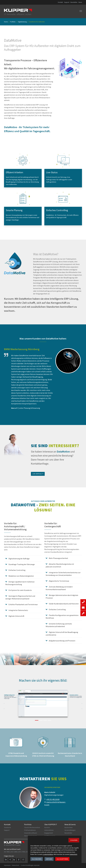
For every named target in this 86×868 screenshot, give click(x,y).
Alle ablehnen (37, 859)
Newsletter (74, 2)
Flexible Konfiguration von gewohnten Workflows (62, 617)
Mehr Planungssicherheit (58, 558)
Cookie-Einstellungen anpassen (30, 865)
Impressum (7, 865)
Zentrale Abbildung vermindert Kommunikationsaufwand (59, 588)
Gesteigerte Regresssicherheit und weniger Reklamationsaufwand (20, 597)
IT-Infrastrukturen (30, 830)
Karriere (47, 827)
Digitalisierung (22, 22)
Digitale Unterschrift (16, 616)
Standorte (7, 827)
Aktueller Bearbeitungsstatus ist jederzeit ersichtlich (60, 565)
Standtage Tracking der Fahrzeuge (21, 564)
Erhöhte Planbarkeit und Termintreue (23, 604)
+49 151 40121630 (53, 799)
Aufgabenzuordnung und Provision (62, 641)
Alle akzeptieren (62, 859)
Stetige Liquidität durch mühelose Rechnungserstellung (20, 583)
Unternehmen (49, 830)
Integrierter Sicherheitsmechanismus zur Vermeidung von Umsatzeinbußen (63, 574)
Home (6, 22)
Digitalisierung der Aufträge (19, 559)
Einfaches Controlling (17, 570)
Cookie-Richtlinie (48, 854)
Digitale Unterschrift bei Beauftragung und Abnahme (62, 634)
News (80, 2)
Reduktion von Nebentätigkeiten (21, 576)
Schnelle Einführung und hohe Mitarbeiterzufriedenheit (59, 625)
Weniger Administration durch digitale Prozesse (62, 597)
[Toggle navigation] (81, 11)
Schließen (74, 840)
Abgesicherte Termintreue (59, 581)
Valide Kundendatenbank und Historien (64, 604)
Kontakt (60, 2)
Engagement (49, 833)
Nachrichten (69, 827)
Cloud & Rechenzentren (32, 827)
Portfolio (13, 22)
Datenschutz (16, 865)
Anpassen (49, 859)
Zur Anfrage (38, 474)
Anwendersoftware (31, 833)
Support (67, 2)
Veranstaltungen (70, 830)
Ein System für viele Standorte (20, 590)
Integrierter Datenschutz (18, 610)
